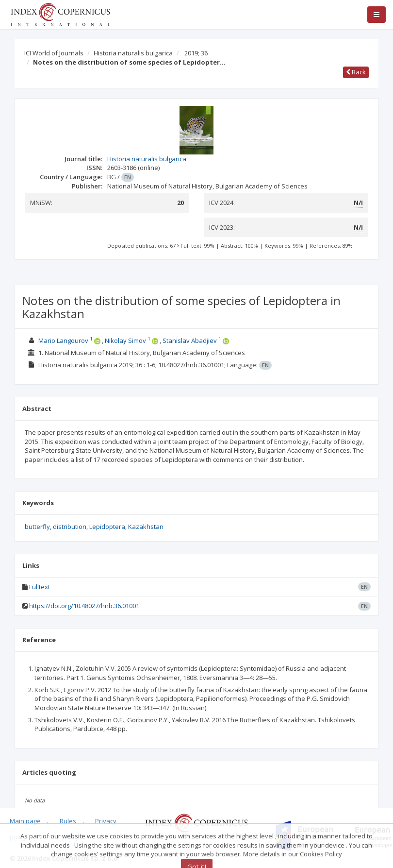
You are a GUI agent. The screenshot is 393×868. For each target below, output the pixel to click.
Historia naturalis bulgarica (133, 53)
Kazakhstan (146, 527)
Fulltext (40, 587)
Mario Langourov (63, 340)
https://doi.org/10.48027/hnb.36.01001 (84, 606)
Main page (25, 821)
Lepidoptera (107, 527)
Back (356, 72)
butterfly (37, 527)
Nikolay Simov (125, 340)
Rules (68, 821)
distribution (70, 527)
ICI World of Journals (54, 53)
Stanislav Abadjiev (190, 340)
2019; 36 (196, 53)
